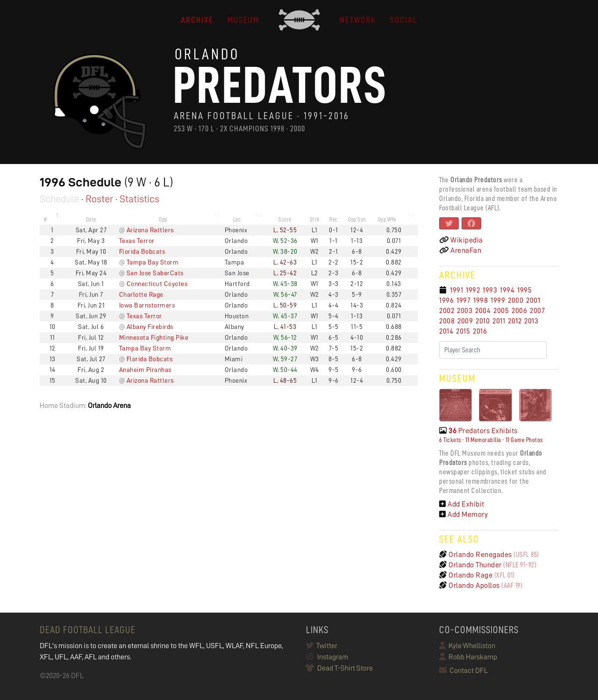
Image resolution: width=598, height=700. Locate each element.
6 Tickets (450, 440)
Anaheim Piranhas (145, 370)
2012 (515, 321)
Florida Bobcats (142, 251)
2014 (446, 331)
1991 (456, 290)
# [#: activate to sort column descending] (46, 219)
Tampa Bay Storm (153, 262)
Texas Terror (137, 241)
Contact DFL (463, 671)
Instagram (327, 657)
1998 (481, 300)
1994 (507, 290)
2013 (531, 321)
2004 (483, 311)
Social (404, 20)
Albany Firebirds (150, 327)
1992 (473, 290)
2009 (465, 321)
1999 (498, 300)
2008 (447, 321)
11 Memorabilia (483, 440)
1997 (463, 300)
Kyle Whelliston (467, 646)
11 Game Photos (524, 440)
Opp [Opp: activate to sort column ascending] (163, 219)
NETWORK (358, 20)
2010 (483, 321)
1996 (446, 300)
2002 (447, 311)
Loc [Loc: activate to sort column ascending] (237, 219)
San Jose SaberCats (155, 273)
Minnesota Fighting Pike (154, 337)
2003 (465, 311)
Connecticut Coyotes (157, 284)
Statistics (139, 199)
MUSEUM (243, 20)
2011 (499, 321)
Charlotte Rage (141, 294)
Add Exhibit (462, 504)
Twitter (322, 646)
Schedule (59, 199)
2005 (501, 311)
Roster (99, 199)
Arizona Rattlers (150, 230)
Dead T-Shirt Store (339, 668)
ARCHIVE (197, 20)
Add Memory (463, 514)
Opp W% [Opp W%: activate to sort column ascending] (387, 219)
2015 (463, 331)
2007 (537, 311)
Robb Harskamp (468, 657)
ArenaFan (460, 250)
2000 (516, 300)
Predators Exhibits (478, 431)
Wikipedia (461, 240)
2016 (480, 331)
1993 (490, 290)
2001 (533, 300)
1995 (524, 290)
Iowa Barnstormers (147, 305)
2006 (519, 311)
